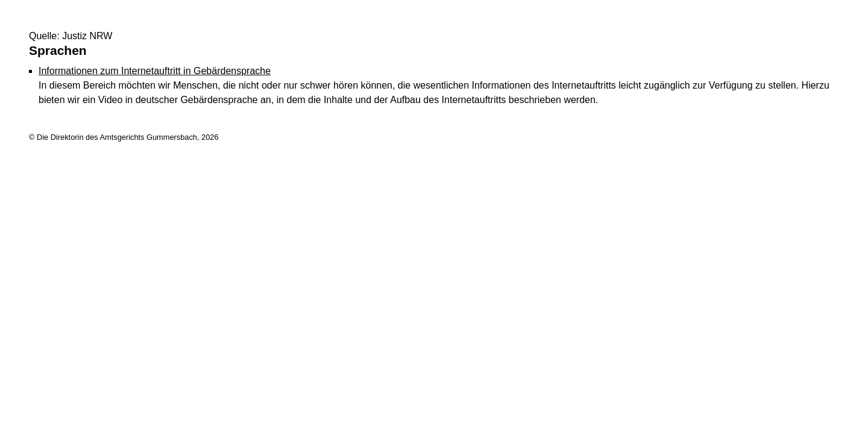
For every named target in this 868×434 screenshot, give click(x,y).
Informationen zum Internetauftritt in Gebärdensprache (155, 71)
